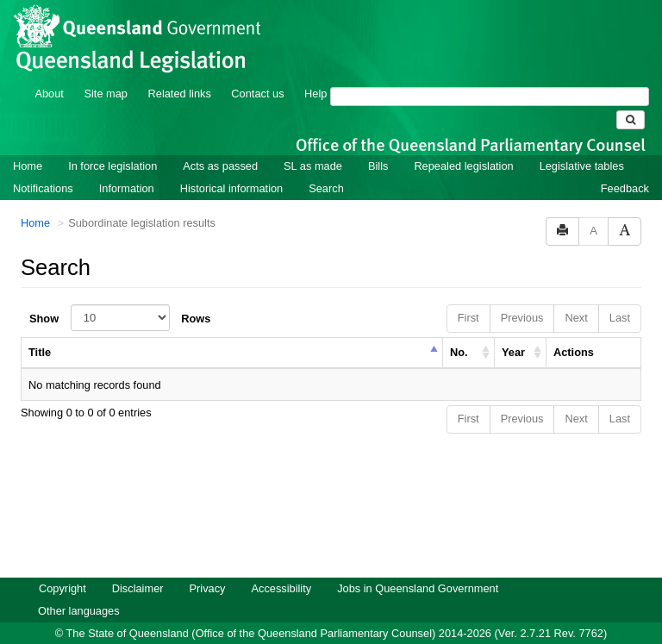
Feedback (625, 165)
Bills (378, 143)
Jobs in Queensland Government (418, 565)
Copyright (62, 565)
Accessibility (281, 565)
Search (326, 165)
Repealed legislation (463, 143)
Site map (106, 70)
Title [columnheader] (40, 329)
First (468, 294)
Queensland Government (331, 629)
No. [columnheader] (459, 329)
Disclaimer (138, 565)
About (49, 70)
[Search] (490, 73)
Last (620, 294)
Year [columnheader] (513, 329)
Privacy (208, 565)
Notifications (43, 165)
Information (127, 165)
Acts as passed (220, 143)
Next (576, 294)
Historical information (231, 165)
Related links (180, 70)
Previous (522, 294)
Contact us (257, 70)
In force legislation (112, 143)
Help (315, 70)
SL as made (313, 143)
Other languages (79, 588)
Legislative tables (582, 143)
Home (28, 143)
